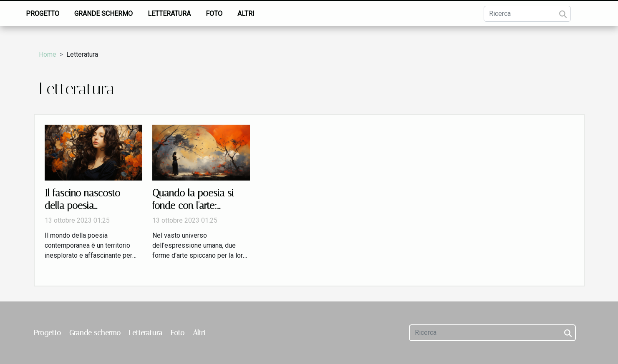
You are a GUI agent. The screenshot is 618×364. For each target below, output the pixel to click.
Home (48, 54)
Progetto (43, 14)
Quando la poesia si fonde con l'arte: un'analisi (193, 206)
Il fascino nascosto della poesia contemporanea (82, 206)
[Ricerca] (527, 14)
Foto (214, 14)
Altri (246, 14)
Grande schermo (103, 14)
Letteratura (169, 14)
